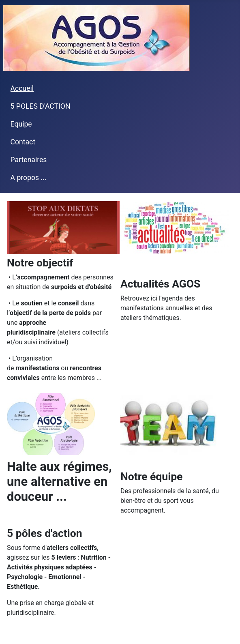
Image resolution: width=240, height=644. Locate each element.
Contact (23, 142)
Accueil (22, 88)
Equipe (21, 124)
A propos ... (29, 178)
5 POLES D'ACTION (41, 106)
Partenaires (29, 160)
